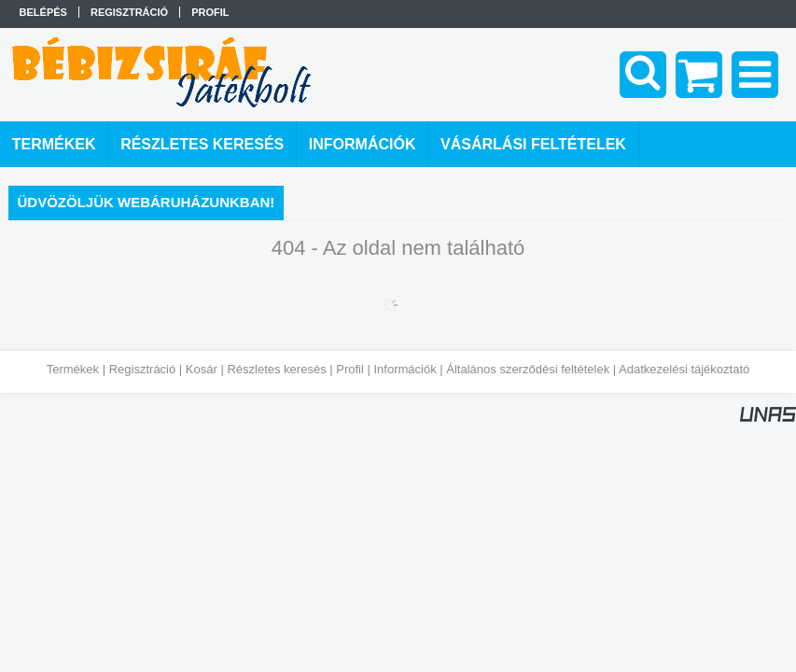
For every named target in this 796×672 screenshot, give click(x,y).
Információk (405, 369)
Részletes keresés (276, 369)
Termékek (73, 369)
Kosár (202, 369)
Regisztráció (143, 369)
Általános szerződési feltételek (528, 369)
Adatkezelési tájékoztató (684, 369)
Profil (350, 369)
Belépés (43, 12)
